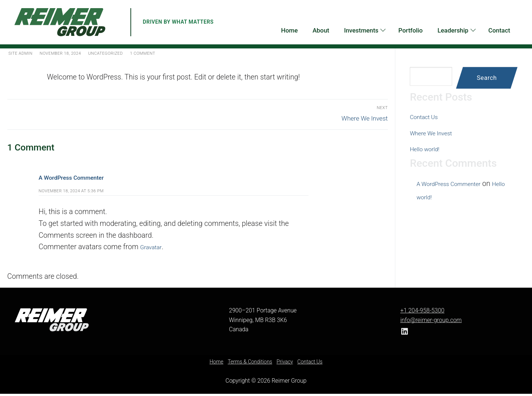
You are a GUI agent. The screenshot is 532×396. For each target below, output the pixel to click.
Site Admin (23, 53)
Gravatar (153, 249)
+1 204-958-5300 (422, 313)
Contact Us (427, 117)
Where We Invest (436, 133)
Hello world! (428, 149)
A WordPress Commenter (80, 180)
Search (487, 78)
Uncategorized (125, 53)
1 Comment (170, 53)
